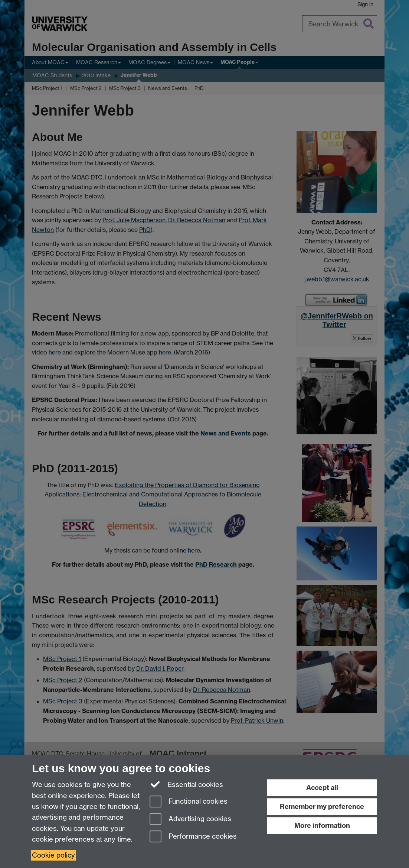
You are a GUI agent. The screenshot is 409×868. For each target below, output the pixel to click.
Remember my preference (322, 807)
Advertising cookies (190, 820)
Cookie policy (53, 855)
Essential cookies (186, 784)
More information (322, 825)
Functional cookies (189, 802)
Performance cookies (193, 837)
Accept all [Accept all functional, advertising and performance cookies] (322, 788)
